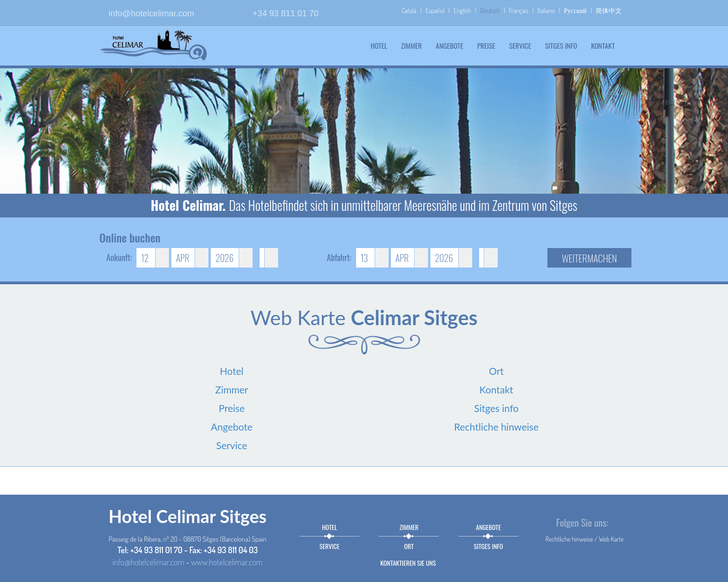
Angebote (450, 46)
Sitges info (561, 46)
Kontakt (603, 46)
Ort (496, 371)
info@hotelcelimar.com (151, 13)
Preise (486, 46)
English (462, 10)
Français (519, 10)
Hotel (379, 46)
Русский (575, 10)
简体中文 (609, 10)
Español (435, 10)
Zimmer (412, 46)
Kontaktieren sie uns (408, 563)
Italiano (546, 10)
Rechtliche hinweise (496, 427)
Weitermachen (589, 258)
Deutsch (490, 10)
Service (520, 46)
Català (409, 10)
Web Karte (611, 539)
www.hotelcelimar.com (227, 562)
